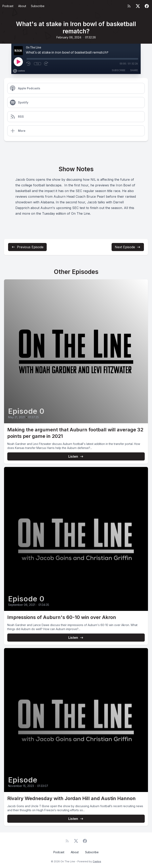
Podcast (8, 6)
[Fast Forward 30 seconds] (46, 64)
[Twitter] (138, 6)
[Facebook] (147, 6)
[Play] (18, 62)
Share (134, 70)
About (22, 6)
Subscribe (38, 6)
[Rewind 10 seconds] (29, 64)
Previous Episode (27, 247)
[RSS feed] (129, 6)
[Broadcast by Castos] (19, 71)
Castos (97, 861)
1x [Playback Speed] (37, 64)
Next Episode (128, 247)
